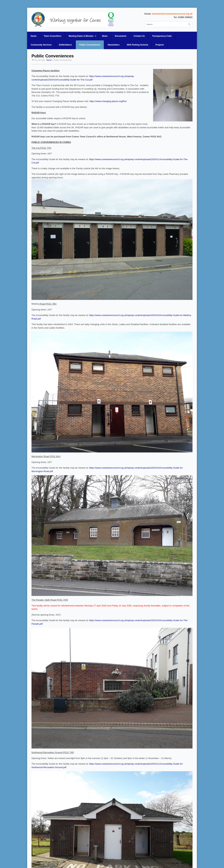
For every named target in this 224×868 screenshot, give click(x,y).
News (105, 36)
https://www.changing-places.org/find (108, 101)
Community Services (41, 45)
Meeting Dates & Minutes (81, 38)
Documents (121, 36)
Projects (160, 45)
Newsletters (113, 45)
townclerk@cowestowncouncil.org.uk (172, 14)
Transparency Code (162, 36)
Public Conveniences (90, 45)
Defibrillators (65, 45)
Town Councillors (52, 36)
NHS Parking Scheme (138, 45)
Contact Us (139, 36)
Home (34, 36)
